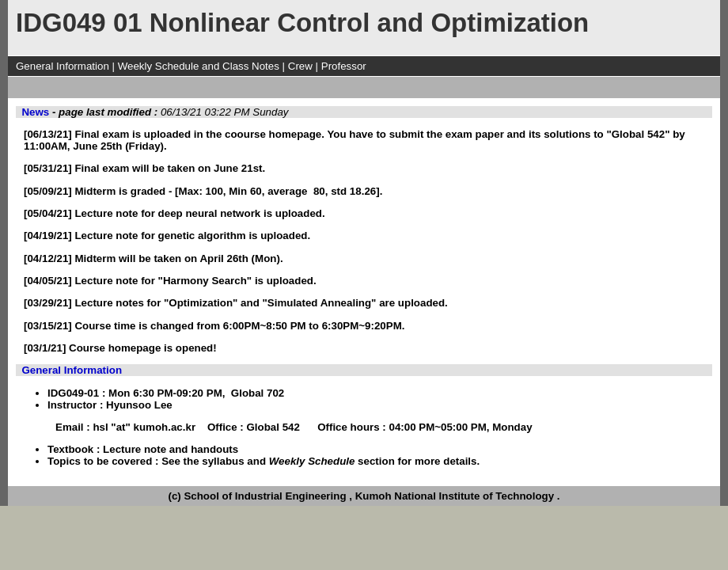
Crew (300, 66)
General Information (63, 66)
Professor (344, 66)
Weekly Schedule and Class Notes (199, 66)
